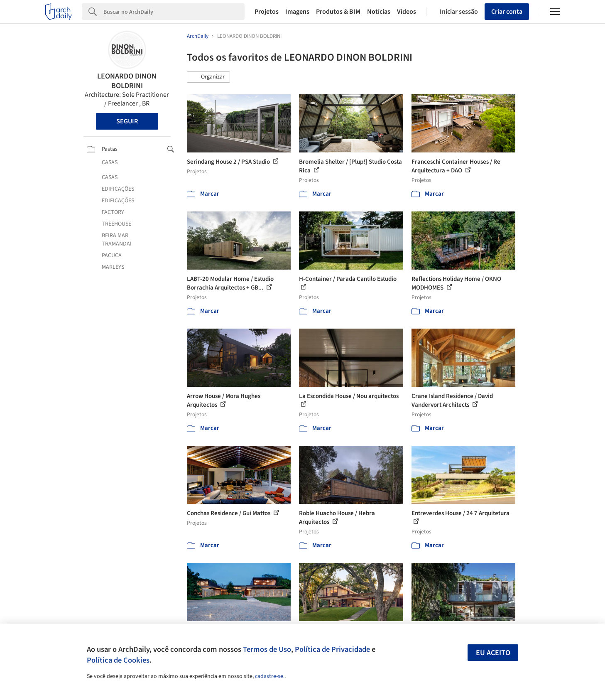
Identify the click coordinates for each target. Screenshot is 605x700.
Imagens (297, 12)
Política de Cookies (118, 660)
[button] (208, 77)
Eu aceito (493, 653)
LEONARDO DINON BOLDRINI (127, 81)
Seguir (127, 121)
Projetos (267, 12)
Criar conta (507, 12)
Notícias (379, 12)
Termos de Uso (267, 649)
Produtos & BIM (338, 12)
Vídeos (407, 12)
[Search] (174, 12)
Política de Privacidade (332, 649)
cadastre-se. (270, 676)
